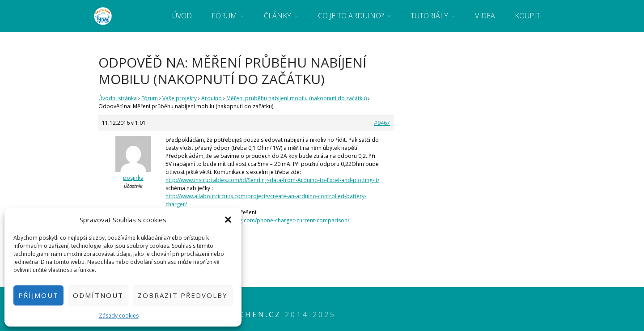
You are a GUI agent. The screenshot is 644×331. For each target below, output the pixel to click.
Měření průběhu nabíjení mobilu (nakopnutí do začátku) (297, 98)
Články (278, 16)
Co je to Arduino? (351, 16)
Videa (485, 16)
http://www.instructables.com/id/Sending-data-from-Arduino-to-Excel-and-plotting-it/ (272, 180)
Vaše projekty (180, 98)
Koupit (527, 16)
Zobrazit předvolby (183, 295)
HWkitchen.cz (244, 314)
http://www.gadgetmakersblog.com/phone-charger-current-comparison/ (257, 220)
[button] (228, 220)
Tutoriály (429, 16)
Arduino (212, 98)
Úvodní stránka (118, 98)
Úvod (182, 16)
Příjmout (38, 295)
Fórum (224, 16)
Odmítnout (98, 295)
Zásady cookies (119, 316)
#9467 (382, 123)
